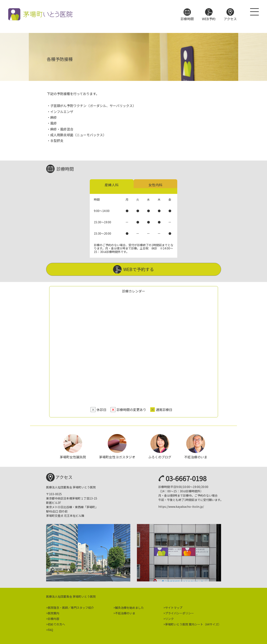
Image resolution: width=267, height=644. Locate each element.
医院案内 (54, 612)
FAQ (50, 629)
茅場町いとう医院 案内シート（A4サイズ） (193, 623)
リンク (169, 617)
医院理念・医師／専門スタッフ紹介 (71, 606)
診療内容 (54, 617)
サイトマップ (174, 606)
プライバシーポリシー (180, 612)
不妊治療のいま (125, 612)
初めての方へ (56, 623)
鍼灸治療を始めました (129, 606)
